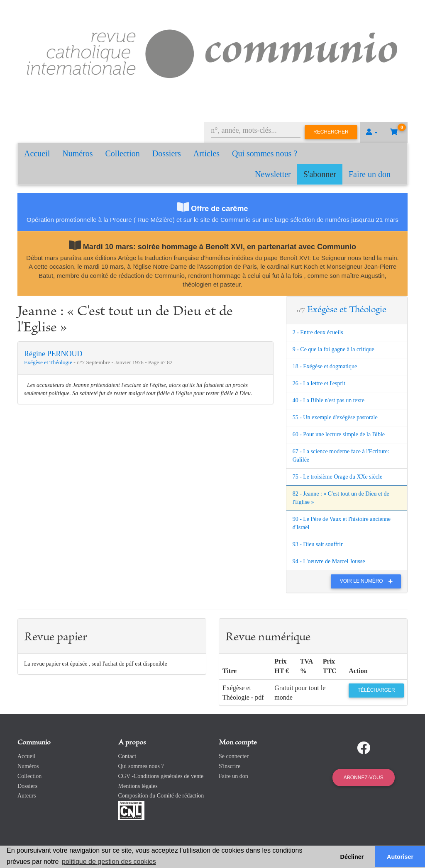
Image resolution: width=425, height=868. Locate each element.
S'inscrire (230, 766)
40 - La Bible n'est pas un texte (329, 400)
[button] (372, 132)
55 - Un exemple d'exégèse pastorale (335, 417)
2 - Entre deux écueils (318, 332)
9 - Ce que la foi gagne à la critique (333, 349)
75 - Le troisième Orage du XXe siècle (338, 477)
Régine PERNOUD (53, 354)
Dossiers (167, 153)
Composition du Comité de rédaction (161, 796)
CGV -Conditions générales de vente (161, 776)
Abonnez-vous (364, 778)
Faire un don (370, 174)
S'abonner (320, 174)
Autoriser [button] (400, 857)
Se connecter (234, 756)
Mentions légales (138, 786)
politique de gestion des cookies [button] (109, 862)
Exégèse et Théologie (49, 362)
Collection (123, 153)
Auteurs (27, 796)
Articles (206, 153)
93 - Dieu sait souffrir (318, 544)
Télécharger (376, 690)
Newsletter (273, 174)
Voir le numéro (368, 581)
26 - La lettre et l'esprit (319, 383)
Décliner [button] (352, 857)
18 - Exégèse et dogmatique (325, 366)
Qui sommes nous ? (265, 153)
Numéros (77, 153)
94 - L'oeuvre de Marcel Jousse (329, 561)
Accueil (37, 153)
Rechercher (331, 132)
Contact (127, 756)
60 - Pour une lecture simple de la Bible (339, 434)
